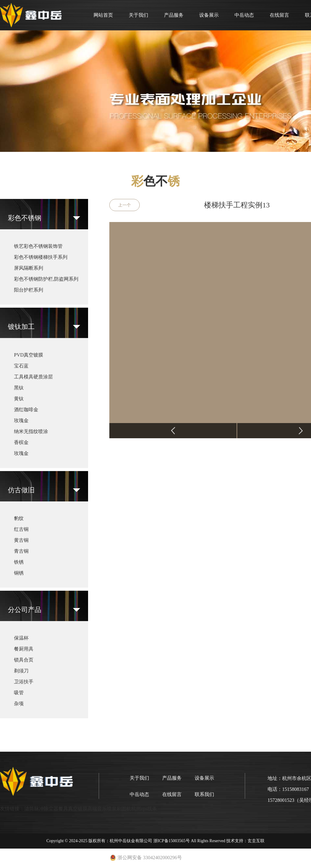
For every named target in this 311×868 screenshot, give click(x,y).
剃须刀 (21, 671)
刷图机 (124, 809)
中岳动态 (244, 15)
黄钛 (19, 399)
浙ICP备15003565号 (172, 841)
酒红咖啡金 (26, 410)
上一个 (125, 205)
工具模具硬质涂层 (33, 377)
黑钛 (19, 388)
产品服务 (174, 15)
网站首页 (103, 15)
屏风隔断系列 (29, 268)
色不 (155, 181)
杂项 (19, 704)
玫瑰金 (21, 420)
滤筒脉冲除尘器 (41, 809)
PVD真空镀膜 (29, 355)
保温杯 (21, 638)
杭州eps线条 (144, 809)
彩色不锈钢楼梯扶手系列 (41, 257)
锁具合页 (24, 660)
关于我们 (138, 15)
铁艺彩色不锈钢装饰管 (38, 246)
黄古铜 (21, 540)
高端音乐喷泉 (102, 809)
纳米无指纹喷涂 (31, 431)
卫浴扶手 (24, 682)
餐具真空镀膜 (73, 809)
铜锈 (19, 573)
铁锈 (19, 562)
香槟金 (21, 442)
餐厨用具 (24, 649)
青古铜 (21, 551)
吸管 (19, 693)
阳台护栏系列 (29, 290)
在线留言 (279, 15)
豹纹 (19, 518)
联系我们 (204, 794)
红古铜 (21, 529)
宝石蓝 (21, 366)
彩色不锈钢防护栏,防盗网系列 (46, 279)
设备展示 (209, 15)
